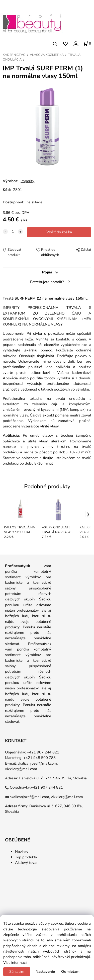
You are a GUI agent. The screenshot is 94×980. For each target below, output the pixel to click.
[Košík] (87, 44)
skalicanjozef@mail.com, (38, 763)
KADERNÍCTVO (14, 55)
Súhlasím (17, 972)
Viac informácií (15, 963)
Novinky (22, 852)
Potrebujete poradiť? (47, 282)
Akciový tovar (26, 863)
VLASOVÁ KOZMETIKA (47, 55)
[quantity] (13, 232)
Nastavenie (45, 972)
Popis (47, 272)
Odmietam (70, 972)
